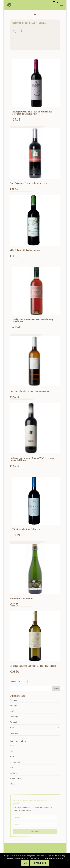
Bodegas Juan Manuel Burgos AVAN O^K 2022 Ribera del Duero (32, 459)
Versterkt (13, 773)
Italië (12, 711)
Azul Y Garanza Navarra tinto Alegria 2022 (30, 183)
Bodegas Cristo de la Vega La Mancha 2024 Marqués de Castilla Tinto (33, 113)
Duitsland (14, 700)
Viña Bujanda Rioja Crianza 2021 (28, 529)
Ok (25, 863)
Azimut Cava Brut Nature (22, 599)
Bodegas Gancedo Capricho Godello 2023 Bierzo (33, 666)
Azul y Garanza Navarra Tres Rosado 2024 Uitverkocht (33, 320)
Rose (12, 756)
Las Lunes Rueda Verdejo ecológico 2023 (29, 391)
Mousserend (15, 762)
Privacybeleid (40, 863)
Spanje (13, 728)
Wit (11, 751)
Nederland (14, 733)
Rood (12, 746)
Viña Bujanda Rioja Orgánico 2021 (26, 250)
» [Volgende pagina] (29, 681)
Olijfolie (13, 784)
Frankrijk (13, 706)
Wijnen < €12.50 (16, 778)
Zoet (12, 767)
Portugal (13, 722)
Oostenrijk (14, 717)
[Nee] (67, 861)
